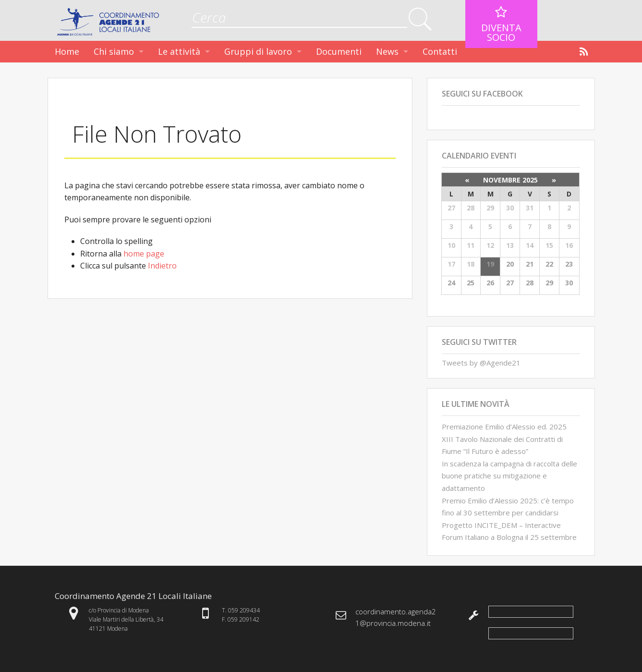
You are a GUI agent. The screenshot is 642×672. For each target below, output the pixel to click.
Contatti (440, 51)
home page (144, 254)
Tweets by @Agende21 (481, 363)
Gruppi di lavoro (258, 51)
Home (67, 51)
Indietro (162, 266)
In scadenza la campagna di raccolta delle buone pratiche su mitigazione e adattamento (509, 476)
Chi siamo (114, 51)
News (387, 51)
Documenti (339, 51)
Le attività (179, 51)
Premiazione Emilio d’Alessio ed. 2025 (504, 427)
